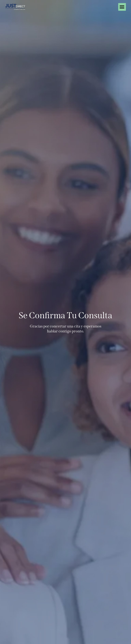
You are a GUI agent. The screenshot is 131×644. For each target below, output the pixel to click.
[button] (122, 7)
